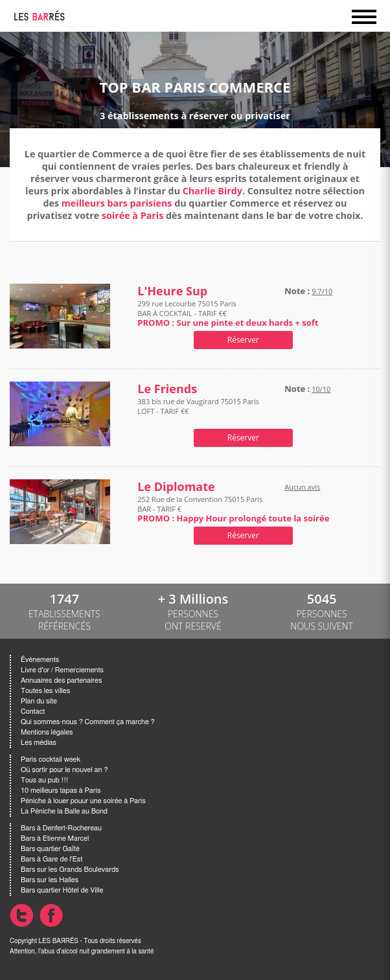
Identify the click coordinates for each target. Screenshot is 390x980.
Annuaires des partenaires (61, 680)
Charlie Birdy (212, 191)
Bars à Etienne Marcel (55, 838)
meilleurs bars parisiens (117, 203)
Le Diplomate (176, 487)
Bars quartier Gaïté (50, 849)
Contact (33, 712)
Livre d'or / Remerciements (62, 670)
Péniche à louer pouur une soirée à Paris (83, 801)
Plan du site (39, 701)
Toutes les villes (45, 691)
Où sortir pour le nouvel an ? (64, 770)
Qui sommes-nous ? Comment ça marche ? (88, 722)
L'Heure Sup (172, 291)
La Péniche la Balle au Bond (64, 811)
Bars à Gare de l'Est (52, 859)
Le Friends (167, 389)
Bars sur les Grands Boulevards (70, 870)
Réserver (243, 340)
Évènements (40, 660)
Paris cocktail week (51, 759)
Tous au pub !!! (44, 780)
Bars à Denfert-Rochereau (61, 828)
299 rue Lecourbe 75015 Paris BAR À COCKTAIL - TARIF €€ (228, 313)
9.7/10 (322, 291)
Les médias (39, 743)
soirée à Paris (132, 215)
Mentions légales (47, 732)
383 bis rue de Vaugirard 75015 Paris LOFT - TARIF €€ (198, 411)
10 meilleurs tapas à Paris (61, 791)
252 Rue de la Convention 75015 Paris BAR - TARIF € (233, 509)
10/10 (321, 389)
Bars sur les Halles (50, 880)
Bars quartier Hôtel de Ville (62, 890)
